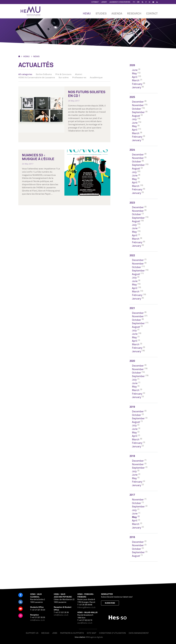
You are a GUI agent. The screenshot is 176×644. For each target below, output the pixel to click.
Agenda (117, 13)
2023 (132, 203)
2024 (132, 150)
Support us (32, 633)
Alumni (79, 74)
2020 (132, 361)
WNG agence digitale (94, 637)
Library (104, 2)
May (134, 73)
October (137, 109)
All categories (25, 74)
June (135, 70)
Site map (91, 633)
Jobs (55, 633)
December (138, 102)
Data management (139, 633)
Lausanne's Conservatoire (120, 2)
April (135, 77)
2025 (132, 97)
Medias (45, 633)
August (136, 116)
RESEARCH (134, 13)
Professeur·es (79, 77)
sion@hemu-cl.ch (85, 623)
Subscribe (110, 603)
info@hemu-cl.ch (37, 620)
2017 (132, 495)
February (137, 84)
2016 (132, 537)
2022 (132, 255)
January (137, 87)
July (134, 119)
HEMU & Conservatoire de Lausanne (37, 77)
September (138, 112)
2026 (132, 65)
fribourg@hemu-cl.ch (86, 607)
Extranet (95, 2)
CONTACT (152, 13)
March (136, 80)
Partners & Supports (72, 633)
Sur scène (64, 77)
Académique (96, 77)
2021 (132, 308)
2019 (132, 407)
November (138, 105)
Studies (101, 13)
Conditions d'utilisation (112, 633)
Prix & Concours (63, 74)
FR (134, 2)
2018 (132, 456)
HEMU (87, 13)
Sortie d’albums (44, 74)
